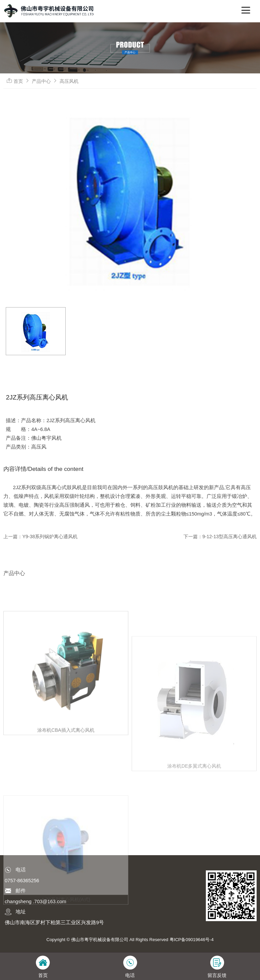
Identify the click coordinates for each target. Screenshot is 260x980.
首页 (18, 81)
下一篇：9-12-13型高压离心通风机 (220, 537)
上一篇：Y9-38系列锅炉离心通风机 (40, 537)
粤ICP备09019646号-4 (192, 940)
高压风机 (69, 81)
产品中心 (41, 81)
